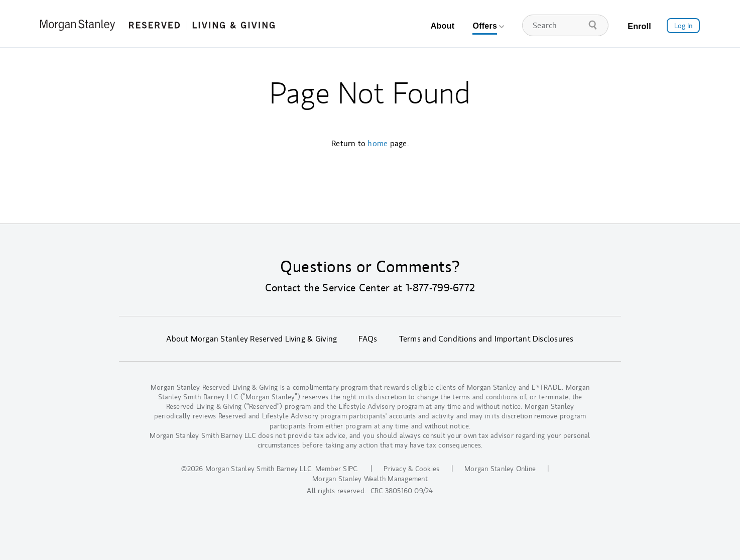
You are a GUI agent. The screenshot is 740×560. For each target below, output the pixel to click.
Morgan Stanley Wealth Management (370, 479)
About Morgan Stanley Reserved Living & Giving (252, 339)
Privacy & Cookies (411, 469)
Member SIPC (336, 469)
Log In (683, 26)
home (378, 144)
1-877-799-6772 (440, 288)
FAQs (368, 339)
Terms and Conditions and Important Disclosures (486, 339)
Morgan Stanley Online (500, 469)
